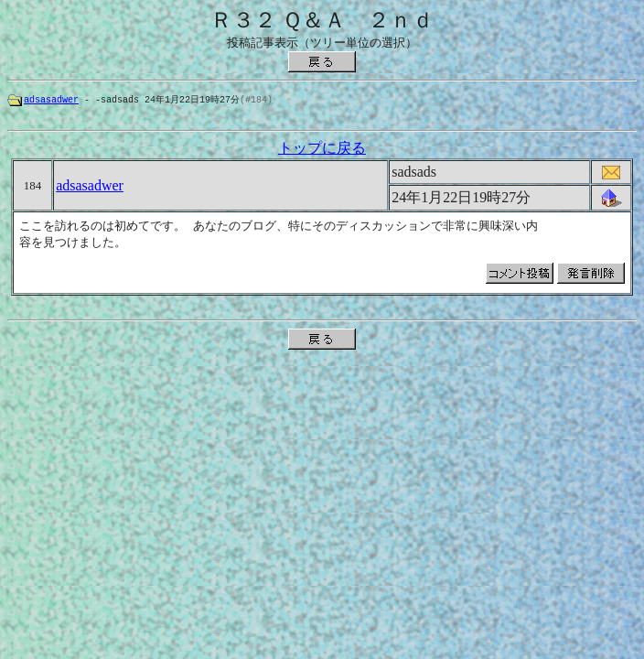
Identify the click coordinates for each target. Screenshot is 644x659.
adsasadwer (51, 100)
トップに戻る (322, 151)
